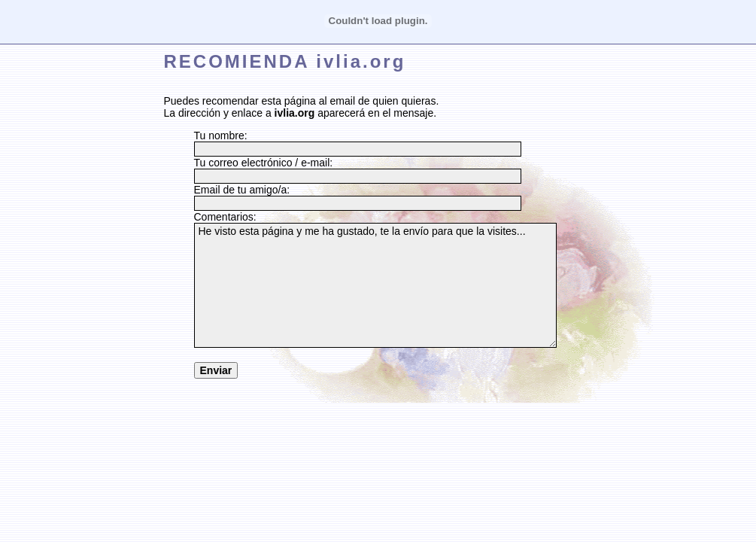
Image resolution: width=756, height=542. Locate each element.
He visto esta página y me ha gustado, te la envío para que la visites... (375, 285)
